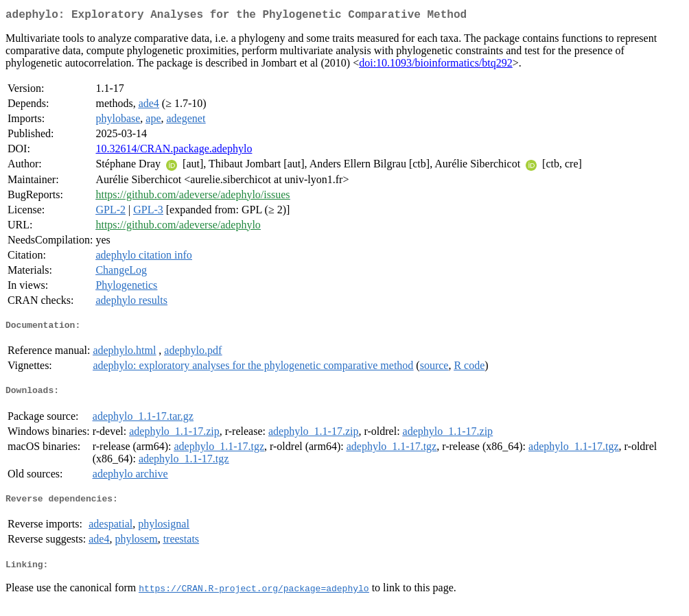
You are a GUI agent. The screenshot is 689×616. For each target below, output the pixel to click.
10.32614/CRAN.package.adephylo (174, 151)
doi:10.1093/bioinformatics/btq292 (436, 66)
